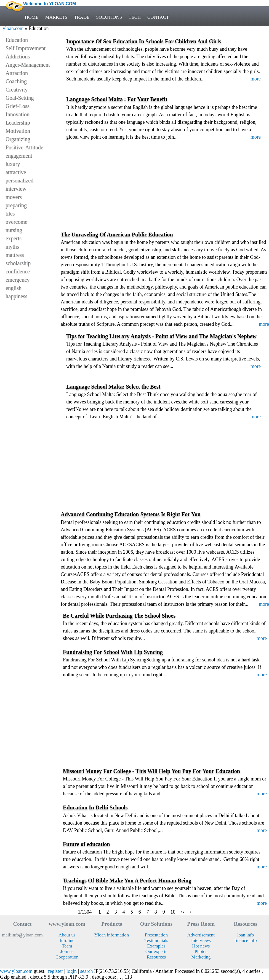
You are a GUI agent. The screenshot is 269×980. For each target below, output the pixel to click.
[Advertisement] (165, 190)
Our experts (156, 951)
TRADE (82, 17)
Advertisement (201, 935)
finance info (246, 940)
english (14, 288)
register (55, 971)
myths (12, 247)
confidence (18, 271)
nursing (14, 230)
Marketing (201, 957)
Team (67, 946)
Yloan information (112, 935)
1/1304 (85, 912)
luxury (13, 164)
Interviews (201, 940)
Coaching (16, 81)
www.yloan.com (16, 971)
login (72, 971)
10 (173, 912)
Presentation (156, 935)
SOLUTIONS (109, 17)
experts (14, 238)
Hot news (201, 946)
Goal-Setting (20, 98)
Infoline (67, 940)
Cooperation (67, 957)
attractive (16, 172)
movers (14, 197)
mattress (15, 255)
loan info (246, 935)
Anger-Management (28, 65)
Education (17, 40)
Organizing (18, 139)
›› (183, 912)
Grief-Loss (18, 106)
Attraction (17, 73)
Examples (156, 946)
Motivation (18, 131)
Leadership (18, 123)
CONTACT (158, 17)
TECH (135, 17)
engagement (19, 156)
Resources (156, 957)
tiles (10, 214)
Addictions (18, 56)
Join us (67, 951)
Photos (201, 951)
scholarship (18, 263)
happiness (16, 296)
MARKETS (56, 17)
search (87, 971)
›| (191, 912)
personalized (19, 181)
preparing (16, 205)
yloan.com (13, 28)
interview (16, 189)
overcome (16, 222)
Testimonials (156, 940)
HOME (32, 17)
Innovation (18, 114)
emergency (18, 280)
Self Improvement (26, 48)
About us (67, 935)
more (256, 79)
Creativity (17, 90)
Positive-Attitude (24, 147)
